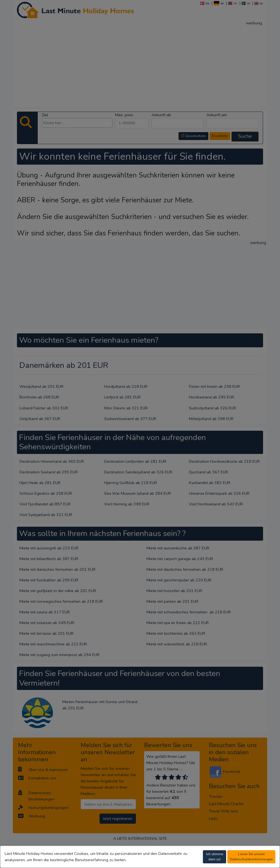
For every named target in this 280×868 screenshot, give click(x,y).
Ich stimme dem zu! (215, 857)
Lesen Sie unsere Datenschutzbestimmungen (251, 857)
